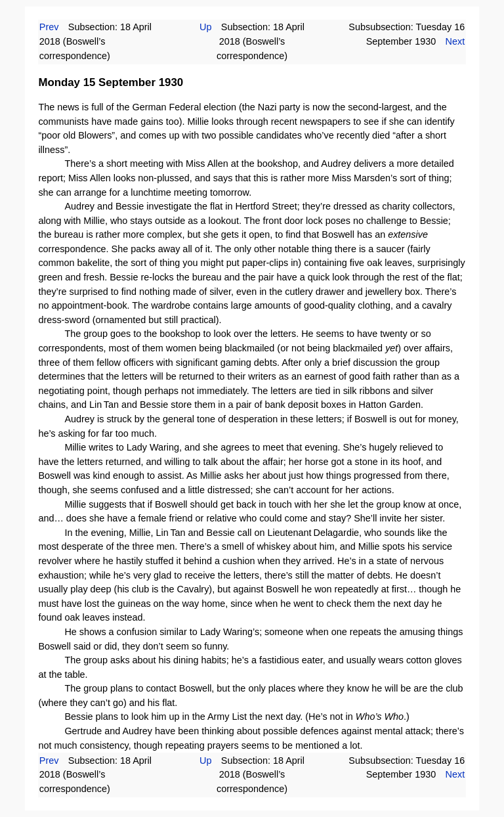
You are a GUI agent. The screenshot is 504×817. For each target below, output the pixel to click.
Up (205, 27)
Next (455, 41)
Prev (49, 27)
